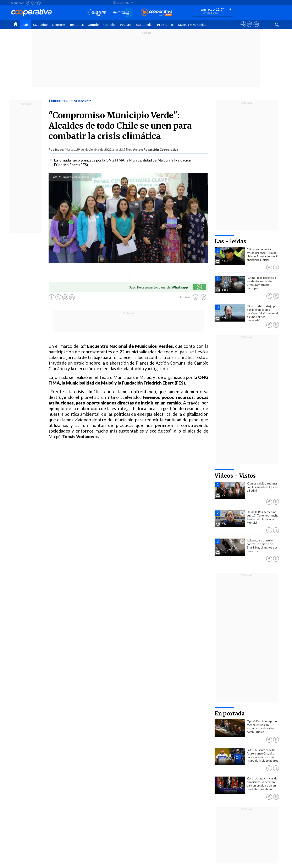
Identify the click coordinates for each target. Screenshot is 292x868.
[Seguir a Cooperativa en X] (33, 3)
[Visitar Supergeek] (256, 28)
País (25, 25)
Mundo (93, 25)
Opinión (109, 25)
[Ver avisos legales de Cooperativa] (243, 28)
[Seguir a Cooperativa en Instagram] (39, 3)
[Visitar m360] (250, 28)
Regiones (77, 25)
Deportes (59, 25)
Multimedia (144, 25)
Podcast (126, 25)
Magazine (40, 25)
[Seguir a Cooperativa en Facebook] (28, 3)
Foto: (55, 177)
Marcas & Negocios (192, 25)
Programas (165, 25)
